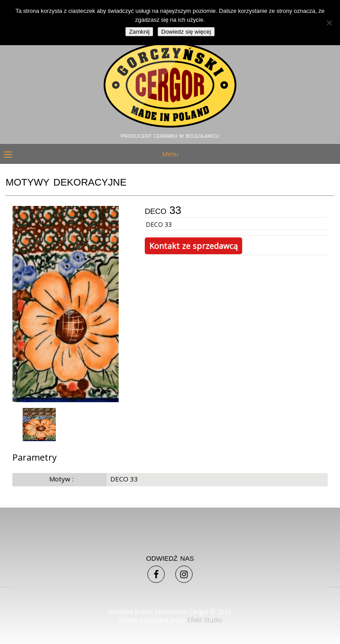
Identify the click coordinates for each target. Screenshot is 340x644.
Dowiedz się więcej (186, 32)
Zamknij (139, 32)
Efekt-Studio (205, 620)
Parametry (35, 457)
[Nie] (329, 23)
